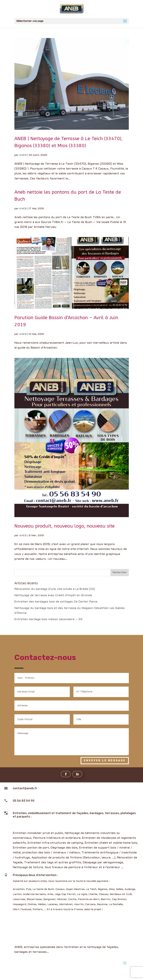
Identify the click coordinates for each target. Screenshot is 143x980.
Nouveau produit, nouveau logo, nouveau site (64, 526)
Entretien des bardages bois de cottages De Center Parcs (56, 602)
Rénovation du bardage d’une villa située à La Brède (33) (55, 589)
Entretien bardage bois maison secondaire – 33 (48, 619)
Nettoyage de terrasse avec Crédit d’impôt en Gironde (53, 595)
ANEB (23, 155)
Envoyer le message (105, 761)
